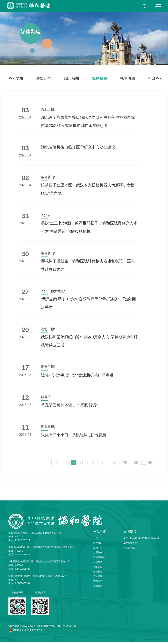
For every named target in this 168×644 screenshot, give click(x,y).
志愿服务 (98, 583)
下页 (125, 466)
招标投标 (98, 588)
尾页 (136, 466)
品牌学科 (98, 564)
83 (115, 466)
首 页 (96, 540)
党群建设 (98, 569)
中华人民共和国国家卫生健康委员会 (141, 540)
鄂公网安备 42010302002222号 (29, 632)
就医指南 (98, 554)
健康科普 (98, 573)
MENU (158, 6)
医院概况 (98, 545)
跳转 (150, 466)
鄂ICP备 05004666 (67, 627)
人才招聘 (98, 578)
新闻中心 (98, 550)
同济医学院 (129, 550)
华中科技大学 (130, 545)
